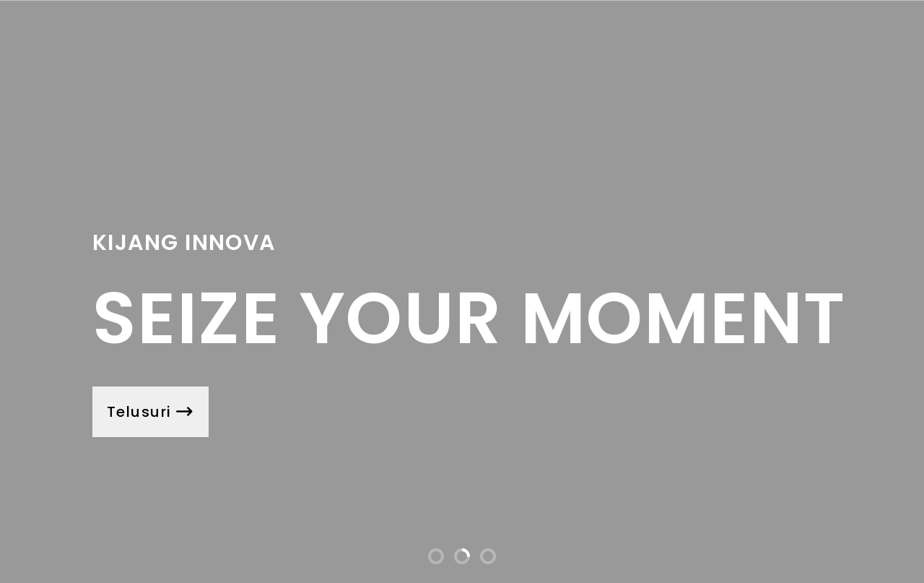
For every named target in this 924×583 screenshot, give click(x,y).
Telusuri (151, 412)
